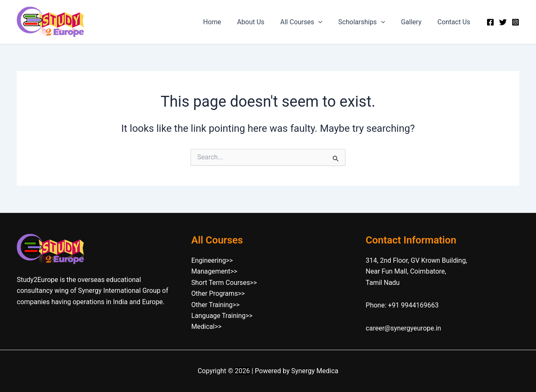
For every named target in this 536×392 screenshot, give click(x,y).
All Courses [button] (310, 22)
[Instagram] (515, 22)
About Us (262, 22)
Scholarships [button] (368, 22)
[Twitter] (503, 22)
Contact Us (455, 22)
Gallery (415, 22)
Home (226, 22)
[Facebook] (490, 22)
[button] (327, 22)
